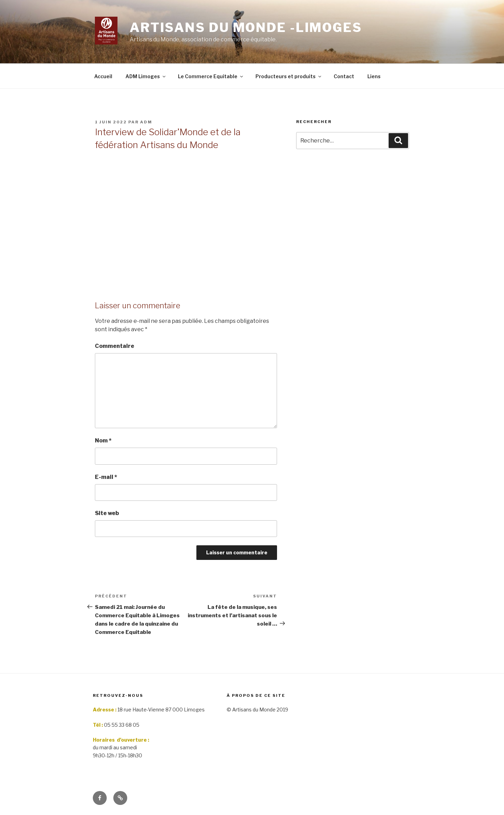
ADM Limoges (146, 76)
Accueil (103, 76)
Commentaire (115, 346)
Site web (107, 513)
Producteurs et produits (289, 76)
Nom (103, 441)
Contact (344, 76)
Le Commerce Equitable (211, 76)
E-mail (106, 477)
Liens (374, 76)
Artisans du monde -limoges (246, 27)
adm (146, 122)
